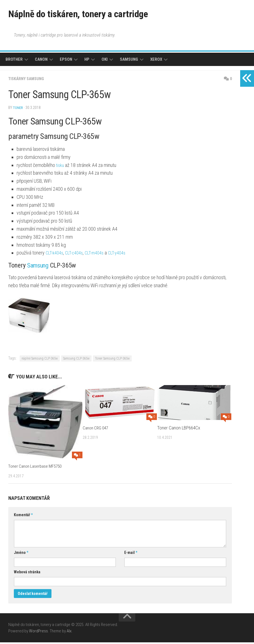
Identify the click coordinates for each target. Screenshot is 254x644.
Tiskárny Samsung (28, 81)
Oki (105, 62)
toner (18, 110)
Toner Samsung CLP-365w (112, 360)
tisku (61, 167)
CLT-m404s (100, 254)
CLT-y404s (124, 254)
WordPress (38, 633)
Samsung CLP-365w (76, 360)
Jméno (21, 554)
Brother (14, 62)
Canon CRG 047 (97, 429)
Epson (66, 62)
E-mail (131, 554)
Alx (69, 633)
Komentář (23, 516)
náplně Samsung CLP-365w (40, 360)
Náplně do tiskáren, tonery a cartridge (93, 15)
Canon (41, 62)
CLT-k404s (55, 254)
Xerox (156, 62)
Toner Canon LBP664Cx (179, 429)
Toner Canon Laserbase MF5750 (38, 468)
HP (87, 62)
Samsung (129, 62)
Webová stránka (27, 574)
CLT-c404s (77, 254)
